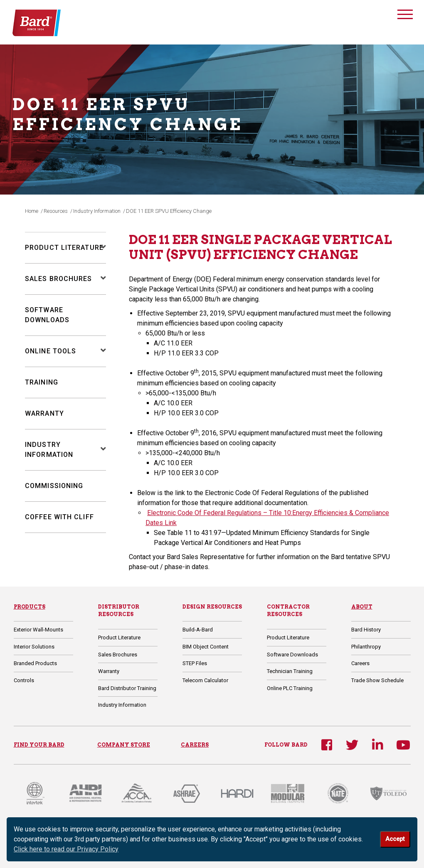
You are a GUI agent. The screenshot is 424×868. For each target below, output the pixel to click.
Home (32, 211)
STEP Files (195, 663)
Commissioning (54, 486)
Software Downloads (292, 655)
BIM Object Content (206, 647)
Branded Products (35, 663)
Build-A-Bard (198, 630)
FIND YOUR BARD (39, 745)
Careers (360, 663)
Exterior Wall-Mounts (38, 630)
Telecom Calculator (205, 680)
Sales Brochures (59, 279)
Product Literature (64, 248)
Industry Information (97, 211)
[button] (99, 248)
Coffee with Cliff (59, 517)
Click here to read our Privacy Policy (66, 849)
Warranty (44, 413)
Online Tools (51, 351)
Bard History (366, 630)
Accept (395, 839)
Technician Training (290, 671)
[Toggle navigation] (405, 16)
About (362, 607)
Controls (24, 680)
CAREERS (195, 745)
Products (30, 607)
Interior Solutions (34, 647)
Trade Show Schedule (377, 680)
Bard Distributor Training (127, 688)
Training (42, 382)
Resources (56, 211)
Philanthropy (366, 647)
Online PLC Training (290, 688)
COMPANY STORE (124, 745)
